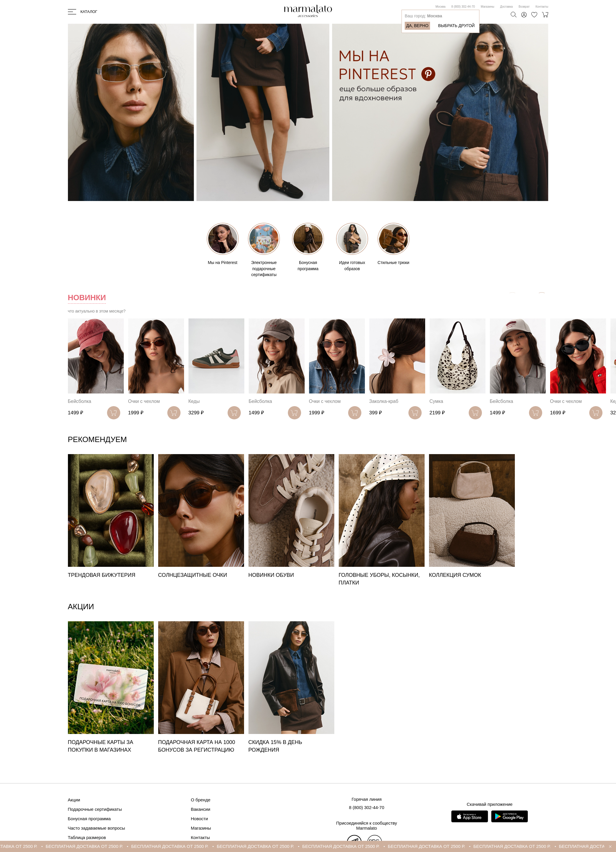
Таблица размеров (87, 837)
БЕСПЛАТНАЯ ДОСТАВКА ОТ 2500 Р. (95, 846)
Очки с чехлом (144, 401)
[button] (542, 299)
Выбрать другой (456, 26)
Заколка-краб (384, 401)
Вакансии (201, 809)
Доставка (506, 7)
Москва (440, 7)
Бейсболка (80, 401)
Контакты (542, 7)
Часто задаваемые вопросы (97, 828)
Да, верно (417, 26)
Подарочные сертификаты (95, 809)
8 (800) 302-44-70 (463, 7)
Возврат (524, 7)
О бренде (201, 800)
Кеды (194, 401)
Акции (74, 800)
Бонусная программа (89, 819)
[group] (111, 516)
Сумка (436, 401)
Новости (199, 819)
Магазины (488, 7)
